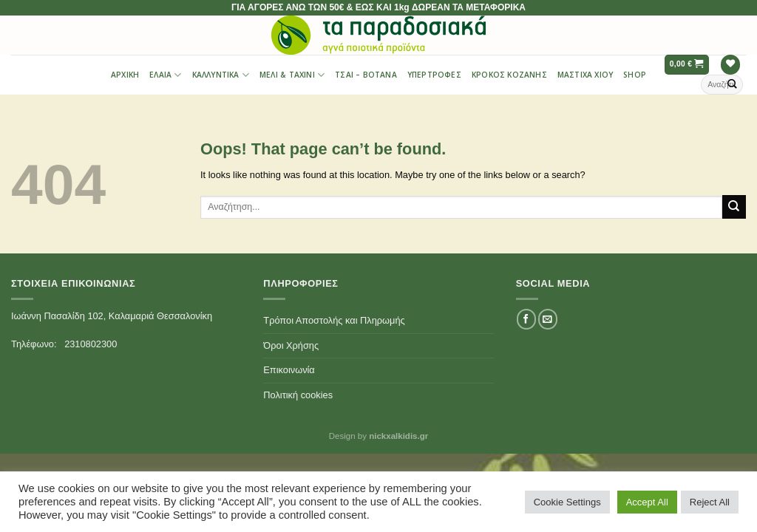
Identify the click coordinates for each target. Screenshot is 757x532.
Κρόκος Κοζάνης (509, 75)
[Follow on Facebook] (526, 319)
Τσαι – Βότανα (366, 75)
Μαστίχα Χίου (585, 75)
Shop (635, 75)
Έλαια (165, 75)
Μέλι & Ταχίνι (292, 75)
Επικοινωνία (289, 370)
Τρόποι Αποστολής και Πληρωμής (334, 320)
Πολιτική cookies (298, 395)
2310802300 (91, 344)
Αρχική (125, 75)
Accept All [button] (647, 502)
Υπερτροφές (434, 75)
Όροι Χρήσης (291, 345)
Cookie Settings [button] (567, 502)
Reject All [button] (710, 502)
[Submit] (733, 85)
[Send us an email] (548, 319)
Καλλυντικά (221, 75)
